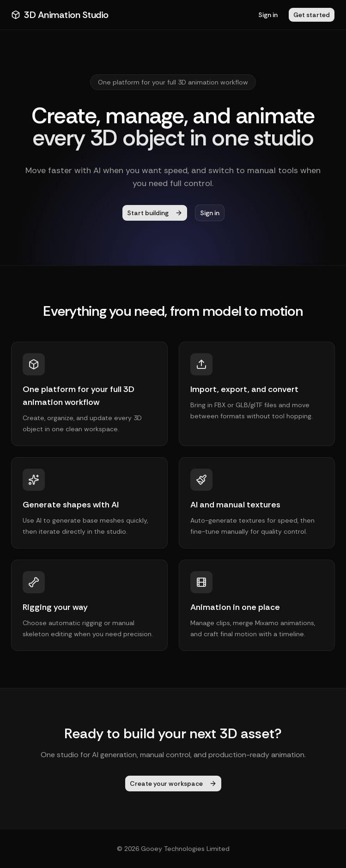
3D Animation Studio (60, 15)
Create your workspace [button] (173, 784)
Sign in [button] (268, 15)
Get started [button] (312, 15)
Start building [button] (155, 213)
